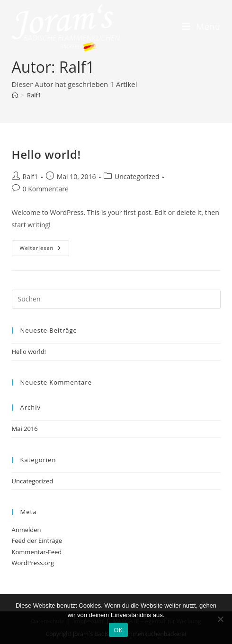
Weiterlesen (45, 246)
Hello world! (46, 154)
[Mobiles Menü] (201, 27)
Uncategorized (137, 176)
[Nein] (220, 619)
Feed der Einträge (37, 541)
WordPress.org (33, 563)
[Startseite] (15, 95)
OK (118, 630)
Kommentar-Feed (37, 552)
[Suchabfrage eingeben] (116, 299)
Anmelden (27, 530)
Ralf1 (34, 95)
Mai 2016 (25, 429)
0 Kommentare (46, 189)
